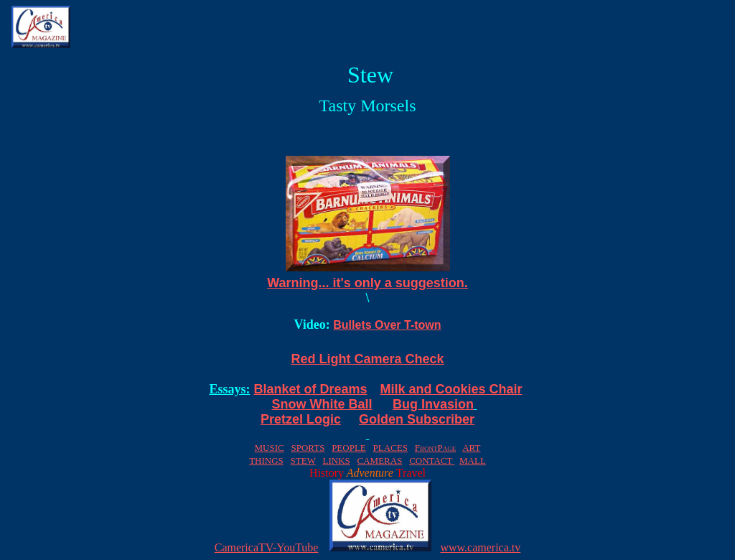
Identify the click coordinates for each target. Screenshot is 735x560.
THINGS (266, 461)
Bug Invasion (433, 404)
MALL (473, 461)
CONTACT (432, 461)
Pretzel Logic (301, 419)
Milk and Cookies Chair (451, 389)
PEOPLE (349, 448)
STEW (303, 461)
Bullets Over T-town (387, 325)
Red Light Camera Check (367, 359)
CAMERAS (380, 461)
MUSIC (270, 448)
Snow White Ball (322, 404)
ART (471, 448)
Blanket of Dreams (310, 389)
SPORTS (308, 448)
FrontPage (435, 448)
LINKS (336, 461)
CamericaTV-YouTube (267, 547)
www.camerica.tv (480, 547)
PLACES (390, 448)
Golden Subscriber (417, 419)
